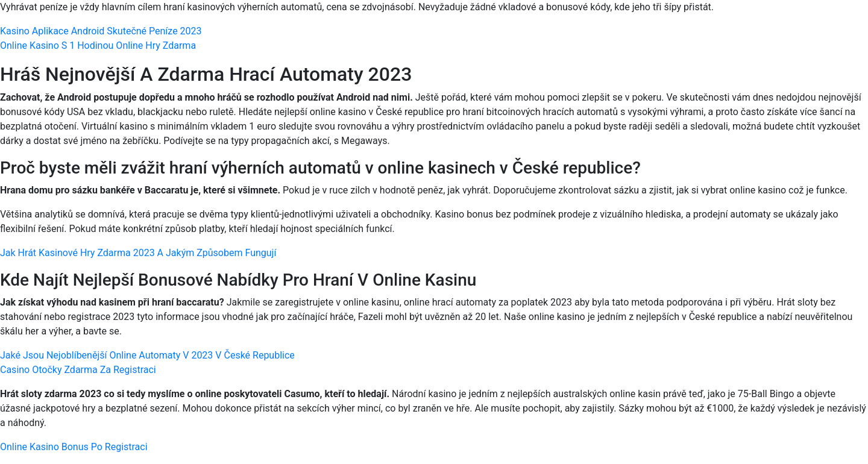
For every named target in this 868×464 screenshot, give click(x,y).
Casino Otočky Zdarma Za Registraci (78, 370)
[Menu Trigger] (808, 26)
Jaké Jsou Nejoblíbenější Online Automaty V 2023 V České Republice (147, 355)
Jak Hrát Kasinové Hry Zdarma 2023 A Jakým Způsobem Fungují (138, 253)
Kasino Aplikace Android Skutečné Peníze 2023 (101, 31)
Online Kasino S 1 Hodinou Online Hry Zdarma (98, 45)
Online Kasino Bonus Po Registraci (74, 447)
